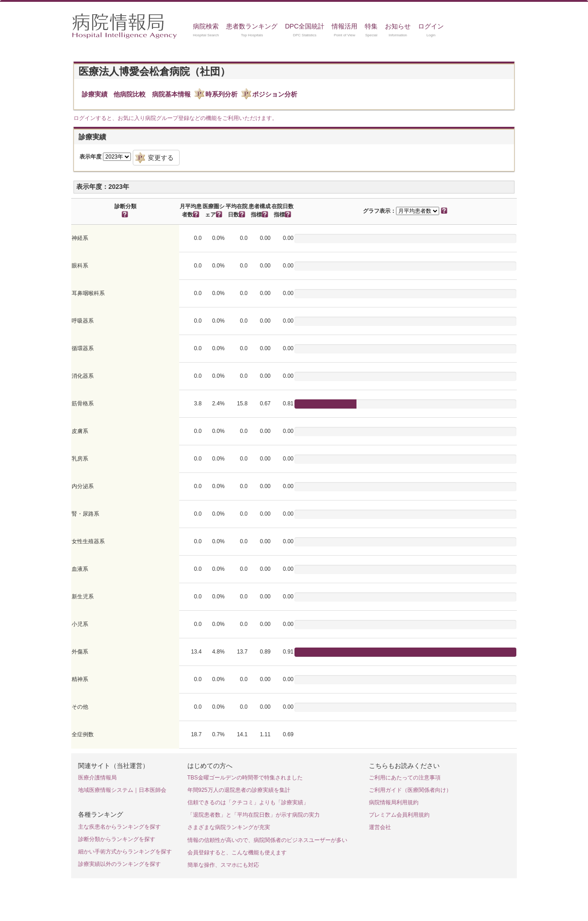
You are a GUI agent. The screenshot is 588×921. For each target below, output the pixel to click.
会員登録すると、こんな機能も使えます (237, 853)
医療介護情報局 (97, 778)
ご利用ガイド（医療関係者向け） (410, 790)
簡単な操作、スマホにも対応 (223, 865)
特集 (371, 26)
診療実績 (95, 94)
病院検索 (206, 26)
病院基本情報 (171, 94)
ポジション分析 (275, 94)
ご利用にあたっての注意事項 (405, 778)
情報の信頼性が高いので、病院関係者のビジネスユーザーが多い (267, 840)
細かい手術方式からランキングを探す (125, 852)
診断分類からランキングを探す (117, 839)
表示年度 (90, 157)
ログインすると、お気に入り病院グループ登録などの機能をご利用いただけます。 (175, 118)
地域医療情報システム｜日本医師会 (122, 790)
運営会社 (380, 827)
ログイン (431, 26)
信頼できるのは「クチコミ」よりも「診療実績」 (248, 802)
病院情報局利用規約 (394, 802)
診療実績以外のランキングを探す (119, 864)
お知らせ (398, 26)
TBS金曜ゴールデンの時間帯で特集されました (245, 778)
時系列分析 (221, 94)
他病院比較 (130, 94)
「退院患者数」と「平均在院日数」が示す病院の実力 (254, 815)
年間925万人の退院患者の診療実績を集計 (239, 790)
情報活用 (345, 26)
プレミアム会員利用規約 (399, 815)
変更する (161, 158)
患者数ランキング (252, 26)
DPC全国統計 (305, 26)
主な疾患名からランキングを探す (119, 827)
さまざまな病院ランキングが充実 (229, 827)
